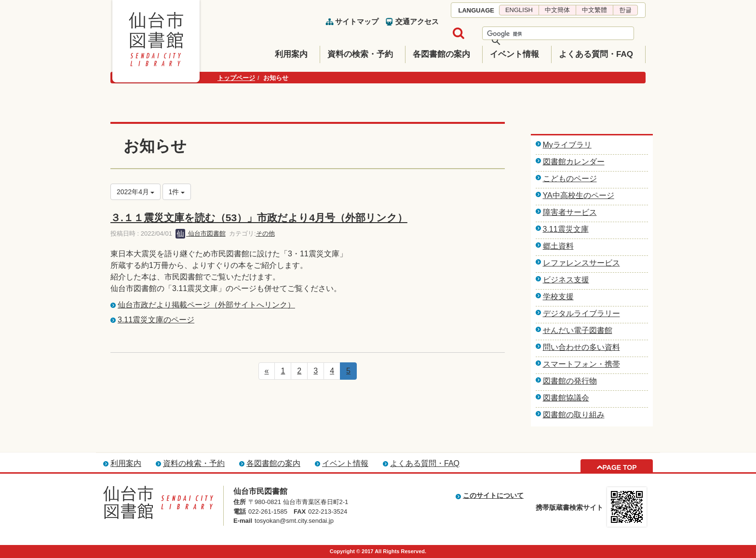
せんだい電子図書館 (578, 330)
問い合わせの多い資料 (581, 347)
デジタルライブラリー (581, 313)
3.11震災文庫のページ (156, 320)
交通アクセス (417, 21)
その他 (265, 233)
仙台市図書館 (201, 233)
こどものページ (570, 179)
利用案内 (291, 54)
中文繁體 (594, 10)
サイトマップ (357, 21)
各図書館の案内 (441, 54)
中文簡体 (557, 10)
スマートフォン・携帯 (581, 364)
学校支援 (558, 297)
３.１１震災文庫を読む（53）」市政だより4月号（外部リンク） (259, 218)
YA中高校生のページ (579, 195)
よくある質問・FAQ (596, 54)
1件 (177, 192)
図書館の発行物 (570, 381)
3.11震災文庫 (566, 229)
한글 (625, 10)
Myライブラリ (567, 145)
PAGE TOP (619, 467)
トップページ (236, 78)
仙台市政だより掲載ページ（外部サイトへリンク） (206, 305)
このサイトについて (493, 495)
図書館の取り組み (574, 415)
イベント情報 (514, 54)
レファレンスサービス (581, 263)
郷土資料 (558, 246)
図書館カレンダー (574, 162)
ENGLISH (519, 10)
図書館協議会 (566, 398)
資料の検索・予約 (360, 54)
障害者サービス (570, 212)
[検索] (546, 34)
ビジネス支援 (566, 280)
